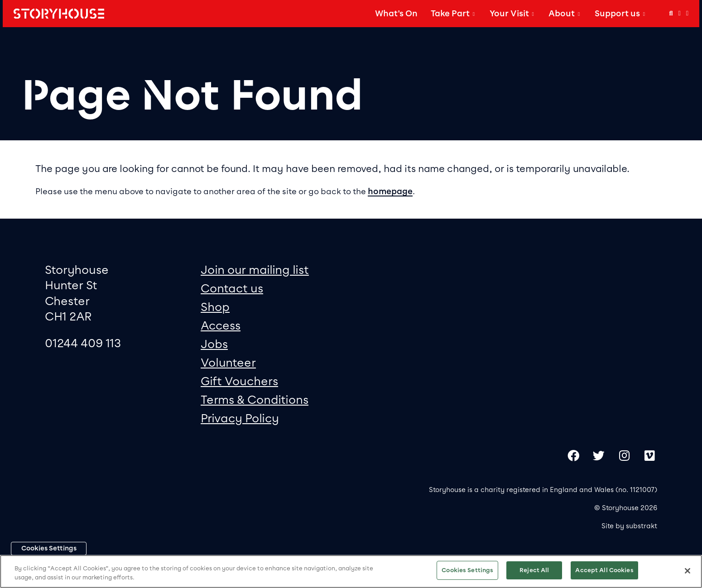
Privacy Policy (240, 418)
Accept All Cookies (604, 570)
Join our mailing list (255, 270)
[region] (351, 571)
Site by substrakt (629, 526)
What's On (396, 14)
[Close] (688, 571)
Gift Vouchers (239, 381)
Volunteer (228, 362)
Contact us (232, 288)
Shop (215, 307)
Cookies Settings (49, 548)
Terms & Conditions (255, 399)
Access (221, 325)
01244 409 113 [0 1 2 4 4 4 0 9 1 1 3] (83, 343)
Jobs (214, 344)
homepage (390, 191)
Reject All (534, 570)
